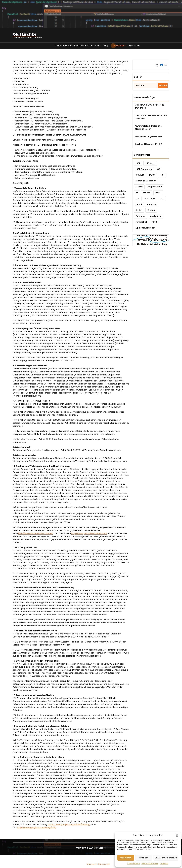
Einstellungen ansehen (166, 858)
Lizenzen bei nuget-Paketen (148, 136)
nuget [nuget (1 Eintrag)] (139, 204)
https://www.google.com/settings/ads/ (37, 828)
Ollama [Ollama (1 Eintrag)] (151, 210)
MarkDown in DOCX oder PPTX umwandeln (150, 106)
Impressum (164, 863)
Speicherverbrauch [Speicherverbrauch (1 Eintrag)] (146, 228)
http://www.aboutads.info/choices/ (36, 533)
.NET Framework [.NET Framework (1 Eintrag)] (144, 169)
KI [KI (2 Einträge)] (137, 193)
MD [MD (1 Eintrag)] (162, 198)
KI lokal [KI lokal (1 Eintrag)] (147, 193)
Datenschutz (104, 864)
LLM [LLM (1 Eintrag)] (138, 198)
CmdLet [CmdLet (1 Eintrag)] (140, 175)
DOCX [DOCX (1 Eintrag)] (152, 175)
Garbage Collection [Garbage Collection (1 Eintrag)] (146, 181)
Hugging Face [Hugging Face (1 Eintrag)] (155, 187)
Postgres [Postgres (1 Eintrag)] (141, 216)
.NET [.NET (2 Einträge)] (138, 163)
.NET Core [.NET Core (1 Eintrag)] (150, 163)
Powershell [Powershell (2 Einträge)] (141, 222)
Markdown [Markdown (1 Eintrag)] (150, 198)
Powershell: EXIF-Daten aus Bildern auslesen (148, 127)
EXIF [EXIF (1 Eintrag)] (163, 175)
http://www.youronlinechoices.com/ (89, 533)
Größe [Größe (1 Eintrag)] (139, 187)
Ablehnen (144, 858)
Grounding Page (79, 864)
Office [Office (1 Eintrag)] (139, 210)
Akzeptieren (126, 858)
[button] (177, 835)
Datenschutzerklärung (150, 863)
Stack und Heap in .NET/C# (148, 144)
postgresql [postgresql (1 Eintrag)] (156, 216)
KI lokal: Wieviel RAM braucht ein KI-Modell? (151, 117)
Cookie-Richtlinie (134, 863)
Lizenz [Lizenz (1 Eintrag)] (158, 193)
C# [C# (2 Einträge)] (159, 169)
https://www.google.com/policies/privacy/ (69, 825)
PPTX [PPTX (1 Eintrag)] (154, 222)
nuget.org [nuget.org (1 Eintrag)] (152, 204)
